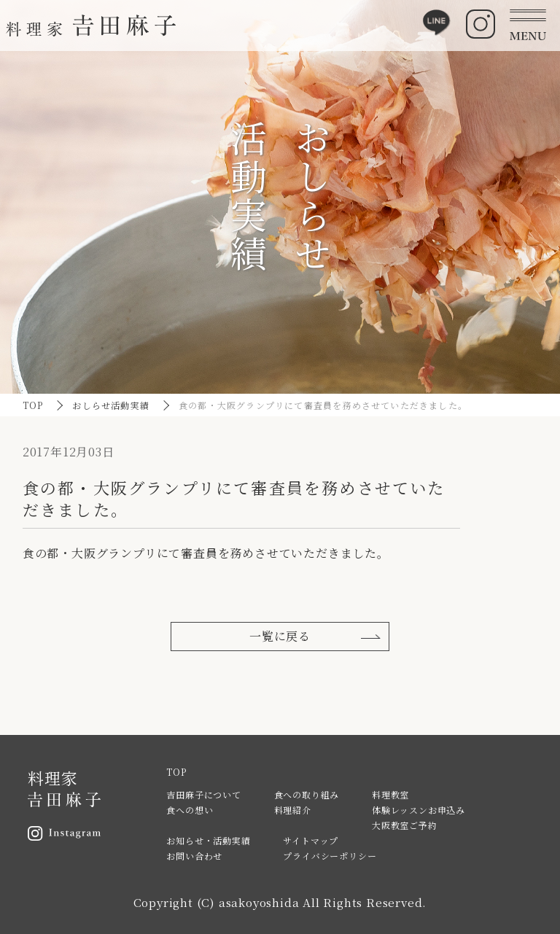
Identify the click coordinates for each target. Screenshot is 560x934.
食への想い (190, 810)
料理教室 (390, 794)
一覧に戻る (280, 636)
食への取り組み (307, 794)
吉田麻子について (203, 794)
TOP (33, 405)
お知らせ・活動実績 (208, 840)
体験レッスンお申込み (419, 810)
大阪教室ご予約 (405, 825)
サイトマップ (311, 840)
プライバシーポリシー (330, 856)
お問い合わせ (194, 856)
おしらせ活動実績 (111, 405)
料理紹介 (293, 810)
